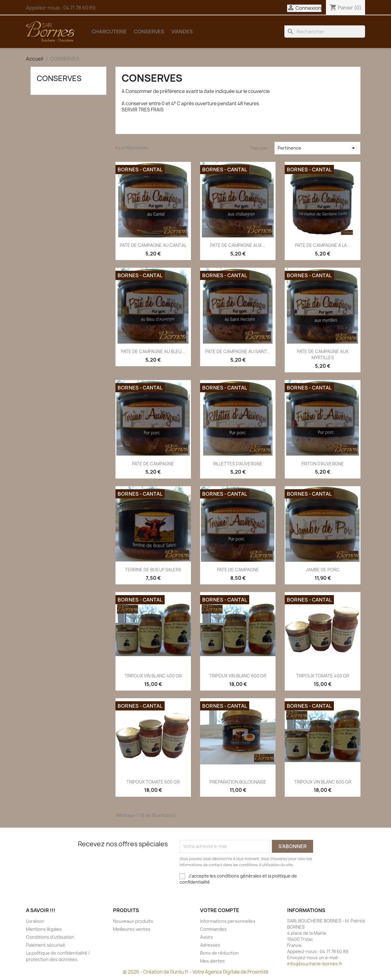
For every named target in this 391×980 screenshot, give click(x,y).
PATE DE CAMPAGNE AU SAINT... (238, 351)
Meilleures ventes (132, 929)
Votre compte (220, 910)
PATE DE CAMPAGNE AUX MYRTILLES (323, 354)
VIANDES (182, 32)
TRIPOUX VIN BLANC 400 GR (153, 676)
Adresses (210, 945)
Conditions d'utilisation (50, 937)
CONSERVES (149, 32)
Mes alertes (212, 961)
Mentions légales (44, 929)
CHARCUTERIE (109, 32)
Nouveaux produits (133, 921)
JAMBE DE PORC (323, 570)
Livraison (35, 921)
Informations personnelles (228, 921)
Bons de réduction (219, 953)
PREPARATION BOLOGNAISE (238, 782)
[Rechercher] (325, 32)
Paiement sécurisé (46, 945)
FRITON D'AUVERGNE (323, 464)
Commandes (213, 929)
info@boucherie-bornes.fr (315, 964)
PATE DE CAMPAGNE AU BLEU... (153, 351)
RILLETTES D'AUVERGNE (238, 464)
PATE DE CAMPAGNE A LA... (323, 245)
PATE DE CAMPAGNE (153, 464)
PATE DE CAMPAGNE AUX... (238, 245)
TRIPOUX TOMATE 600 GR (153, 782)
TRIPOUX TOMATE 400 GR (323, 676)
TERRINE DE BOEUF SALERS (153, 570)
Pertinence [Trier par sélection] (317, 148)
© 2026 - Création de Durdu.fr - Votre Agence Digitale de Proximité (195, 972)
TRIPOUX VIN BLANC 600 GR (238, 676)
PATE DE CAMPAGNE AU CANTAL (153, 245)
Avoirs (206, 937)
